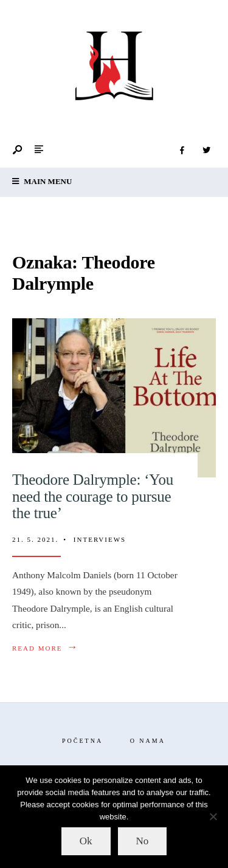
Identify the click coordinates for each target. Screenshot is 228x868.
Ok (86, 841)
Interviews (100, 539)
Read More (45, 648)
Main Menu (42, 181)
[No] (213, 816)
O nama (148, 741)
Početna (82, 741)
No (143, 841)
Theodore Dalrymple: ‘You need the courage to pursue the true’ (93, 496)
